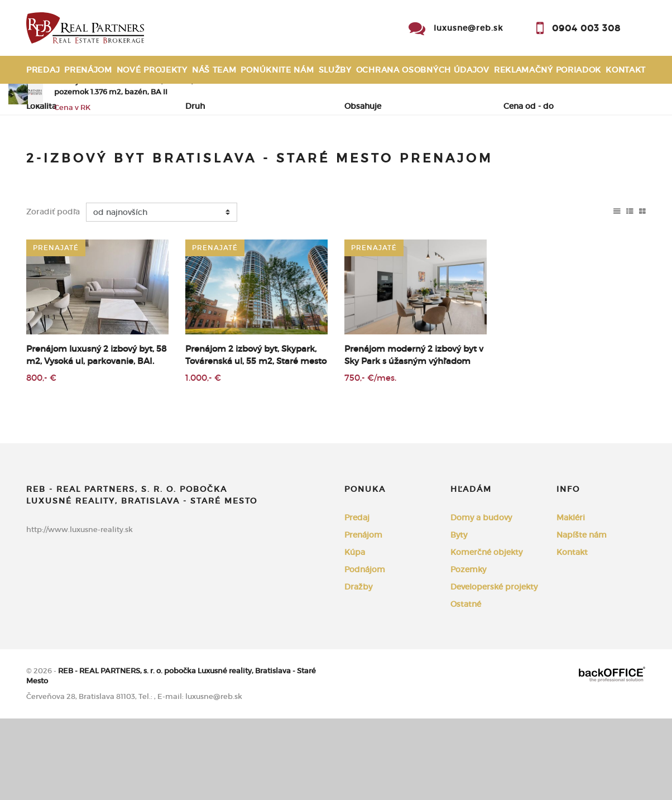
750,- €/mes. (370, 459)
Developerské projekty (494, 668)
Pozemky (468, 651)
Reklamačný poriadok (548, 70)
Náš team (214, 70)
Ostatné (466, 686)
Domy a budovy (481, 599)
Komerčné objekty (486, 634)
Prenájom (88, 70)
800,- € (41, 459)
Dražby (358, 668)
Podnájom (241, 162)
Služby (335, 70)
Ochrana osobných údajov (423, 70)
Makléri (571, 599)
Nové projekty (152, 70)
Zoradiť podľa (53, 294)
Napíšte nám (582, 616)
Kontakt (626, 70)
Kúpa (181, 162)
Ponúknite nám (277, 70)
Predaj (43, 70)
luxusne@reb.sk (468, 28)
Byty (459, 616)
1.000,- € (203, 459)
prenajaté (56, 329)
